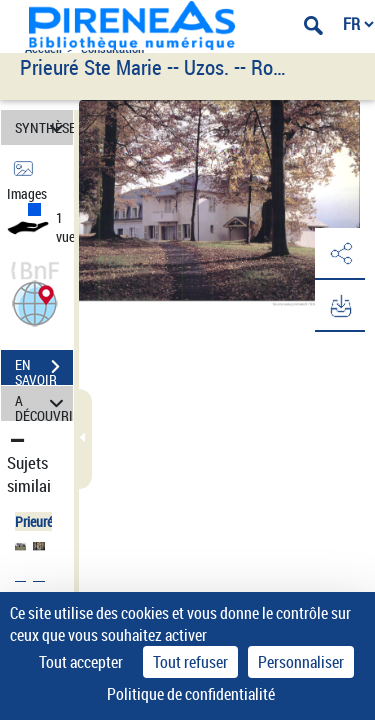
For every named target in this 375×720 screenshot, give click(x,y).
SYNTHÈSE (44, 127)
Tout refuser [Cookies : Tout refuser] (190, 662)
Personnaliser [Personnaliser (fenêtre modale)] (301, 662)
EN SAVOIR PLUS (44, 369)
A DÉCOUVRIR (44, 403)
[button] (35, 301)
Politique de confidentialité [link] (191, 694)
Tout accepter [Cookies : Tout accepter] (81, 662)
